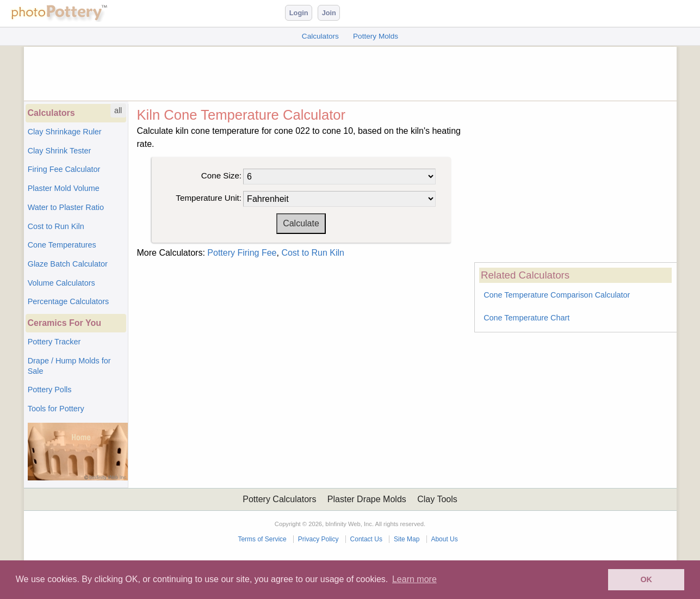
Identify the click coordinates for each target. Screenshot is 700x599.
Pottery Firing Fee (242, 253)
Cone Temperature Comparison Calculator (557, 295)
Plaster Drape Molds (367, 499)
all (118, 110)
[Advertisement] (350, 71)
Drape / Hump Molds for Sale (69, 366)
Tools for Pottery (56, 409)
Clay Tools (437, 499)
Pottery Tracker (54, 342)
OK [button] (646, 579)
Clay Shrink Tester (60, 151)
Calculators (320, 36)
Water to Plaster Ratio (66, 207)
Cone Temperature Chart (526, 318)
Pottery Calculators (279, 499)
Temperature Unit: (209, 198)
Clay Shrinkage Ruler (65, 132)
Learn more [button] (414, 579)
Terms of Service (262, 539)
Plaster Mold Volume (64, 188)
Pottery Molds (376, 36)
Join (329, 13)
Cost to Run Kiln (56, 226)
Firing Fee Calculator (64, 169)
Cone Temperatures (62, 245)
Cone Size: (221, 175)
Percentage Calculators (69, 301)
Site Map (407, 539)
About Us (444, 539)
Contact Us (366, 539)
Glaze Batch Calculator (68, 264)
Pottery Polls (50, 390)
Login (299, 13)
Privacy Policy (318, 539)
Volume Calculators (61, 283)
